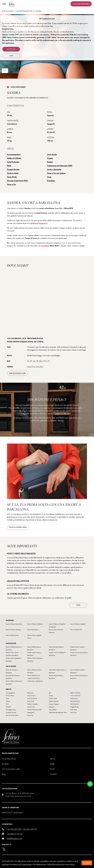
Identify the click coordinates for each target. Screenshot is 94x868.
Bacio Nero (31, 693)
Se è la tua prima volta (11, 769)
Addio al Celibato (14, 158)
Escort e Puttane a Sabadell (78, 624)
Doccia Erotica (31, 696)
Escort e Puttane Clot (76, 630)
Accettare (87, 863)
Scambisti (51, 181)
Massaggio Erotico (11, 710)
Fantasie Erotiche (75, 701)
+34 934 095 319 (14, 829)
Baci (50, 693)
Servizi (53, 759)
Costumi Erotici (10, 696)
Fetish (9, 166)
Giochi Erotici (31, 707)
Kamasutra (52, 707)
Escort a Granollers (33, 630)
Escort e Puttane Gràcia (12, 635)
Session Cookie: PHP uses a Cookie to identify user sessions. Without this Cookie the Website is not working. (45, 35)
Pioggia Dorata (13, 169)
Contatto (53, 774)
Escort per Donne (32, 698)
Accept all (11, 49)
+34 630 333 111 (30, 829)
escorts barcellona (24, 11)
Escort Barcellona (9, 759)
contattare (45, 246)
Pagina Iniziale (8, 11)
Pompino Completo (33, 704)
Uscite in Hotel (13, 173)
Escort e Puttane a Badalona (35, 624)
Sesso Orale (12, 177)
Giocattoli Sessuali (11, 712)
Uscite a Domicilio (54, 169)
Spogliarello (31, 712)
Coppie (50, 158)
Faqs (52, 769)
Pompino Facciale (54, 701)
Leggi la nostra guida (18, 527)
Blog (4, 774)
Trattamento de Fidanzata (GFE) (60, 166)
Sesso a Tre (11, 184)
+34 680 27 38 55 (14, 834)
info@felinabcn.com (14, 838)
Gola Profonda (13, 162)
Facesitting (30, 715)
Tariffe (52, 764)
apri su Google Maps (17, 373)
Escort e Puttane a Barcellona (14, 624)
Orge (49, 177)
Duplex (50, 162)
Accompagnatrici (14, 154)
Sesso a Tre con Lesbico (56, 173)
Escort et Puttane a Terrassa (13, 630)
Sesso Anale (52, 154)
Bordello (5, 764)
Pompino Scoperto (54, 704)
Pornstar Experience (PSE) (17, 181)
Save (11, 56)
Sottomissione (74, 698)
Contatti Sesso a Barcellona (35, 681)
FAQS (78, 605)
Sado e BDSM (53, 710)
